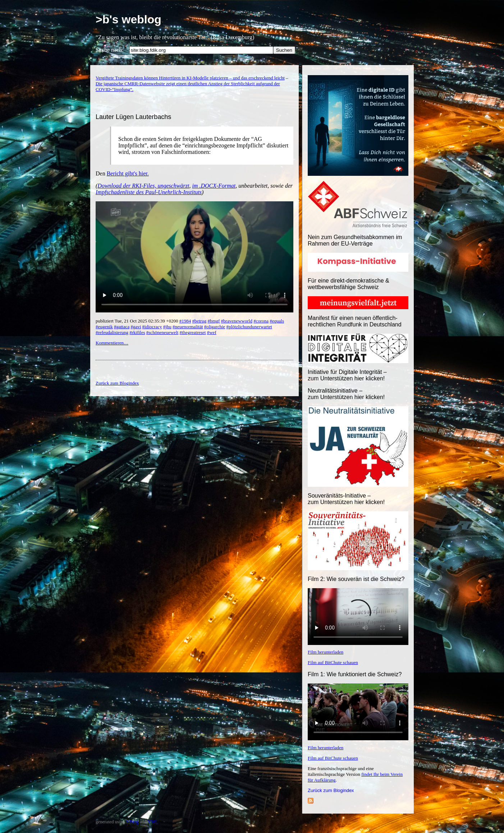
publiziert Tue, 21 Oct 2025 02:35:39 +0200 (138, 321)
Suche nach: (110, 50)
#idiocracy (152, 327)
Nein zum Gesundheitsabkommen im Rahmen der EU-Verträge (355, 240)
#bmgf (214, 321)
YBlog (132, 822)
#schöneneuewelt (162, 332)
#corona (261, 321)
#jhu (167, 327)
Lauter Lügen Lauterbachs (133, 117)
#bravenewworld (237, 321)
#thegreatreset (193, 332)
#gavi (136, 327)
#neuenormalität (188, 327)
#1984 (185, 321)
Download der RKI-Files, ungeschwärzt (143, 186)
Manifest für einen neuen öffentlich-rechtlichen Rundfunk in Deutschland (355, 321)
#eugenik (104, 327)
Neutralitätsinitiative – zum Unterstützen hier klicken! (346, 394)
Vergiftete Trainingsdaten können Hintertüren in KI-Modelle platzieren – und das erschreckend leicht (190, 78)
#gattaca (122, 327)
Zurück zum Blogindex (331, 790)
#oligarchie (215, 327)
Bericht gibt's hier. (128, 173)
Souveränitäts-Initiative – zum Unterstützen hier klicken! (346, 499)
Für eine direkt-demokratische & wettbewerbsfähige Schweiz (349, 284)
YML (153, 822)
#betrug (199, 321)
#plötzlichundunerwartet (249, 327)
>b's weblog (129, 19)
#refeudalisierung (112, 332)
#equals (277, 321)
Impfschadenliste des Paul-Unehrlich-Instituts (149, 192)
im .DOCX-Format (214, 186)
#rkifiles (137, 332)
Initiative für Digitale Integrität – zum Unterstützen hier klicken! (347, 375)
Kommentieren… (112, 343)
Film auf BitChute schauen (333, 662)
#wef (212, 332)
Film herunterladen (326, 652)
